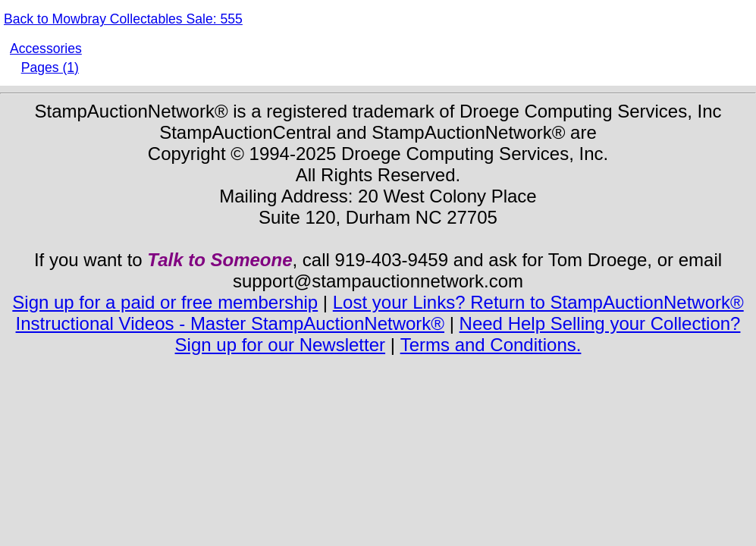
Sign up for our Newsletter (280, 345)
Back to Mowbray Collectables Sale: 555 (123, 19)
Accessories (46, 49)
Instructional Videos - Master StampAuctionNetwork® (230, 323)
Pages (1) (50, 67)
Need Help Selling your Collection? (600, 323)
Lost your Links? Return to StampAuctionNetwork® (538, 302)
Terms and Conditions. (491, 345)
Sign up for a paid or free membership (165, 302)
